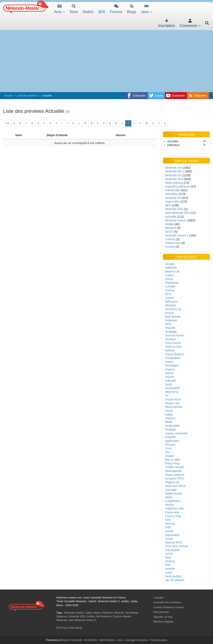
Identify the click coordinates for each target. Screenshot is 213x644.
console (170, 569)
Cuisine (170, 369)
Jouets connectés (177, 433)
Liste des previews (27, 96)
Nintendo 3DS (174, 179)
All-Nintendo (90, 640)
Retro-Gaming (174, 183)
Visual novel (173, 399)
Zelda (89, 613)
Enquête (171, 437)
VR (167, 452)
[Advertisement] (106, 61)
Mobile (169, 224)
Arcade (170, 264)
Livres (169, 539)
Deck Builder (173, 576)
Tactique (171, 339)
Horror (169, 279)
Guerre (170, 298)
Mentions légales (164, 622)
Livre (168, 448)
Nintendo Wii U (175, 171)
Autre (169, 573)
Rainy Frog (172, 463)
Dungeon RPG (175, 478)
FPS (168, 294)
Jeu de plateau (175, 580)
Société (170, 247)
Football (170, 430)
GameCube (173, 190)
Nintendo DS (173, 175)
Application (172, 441)
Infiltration (172, 302)
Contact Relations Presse (169, 607)
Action (169, 362)
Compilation (173, 358)
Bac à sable (173, 460)
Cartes (169, 275)
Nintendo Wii (173, 168)
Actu (59, 9)
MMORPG (172, 392)
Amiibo (91, 616)
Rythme (170, 351)
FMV (168, 527)
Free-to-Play (173, 516)
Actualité (171, 217)
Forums (116, 9)
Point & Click (173, 347)
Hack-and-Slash (176, 486)
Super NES (172, 202)
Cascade (171, 490)
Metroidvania (174, 471)
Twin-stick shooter (177, 546)
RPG (168, 324)
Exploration (172, 535)
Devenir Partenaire (71, 640)
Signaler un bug (163, 617)
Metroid (119, 613)
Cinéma (170, 239)
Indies (169, 415)
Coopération (173, 501)
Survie (169, 531)
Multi (168, 557)
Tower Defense (175, 475)
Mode (169, 422)
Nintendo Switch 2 (177, 235)
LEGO (169, 232)
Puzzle (170, 313)
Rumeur (170, 445)
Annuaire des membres (167, 602)
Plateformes (173, 243)
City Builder (173, 550)
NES (168, 205)
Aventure (171, 268)
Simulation (172, 365)
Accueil (8, 96)
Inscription (167, 23)
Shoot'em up (173, 309)
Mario (97, 613)
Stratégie (171, 332)
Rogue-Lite (172, 482)
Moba (169, 497)
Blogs (132, 9)
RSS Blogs (76, 628)
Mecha (170, 505)
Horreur (170, 524)
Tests (74, 9)
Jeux (146, 9)
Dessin (170, 377)
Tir (167, 396)
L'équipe (159, 598)
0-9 (7, 123)
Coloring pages (159, 640)
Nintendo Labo (65, 620)
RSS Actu (62, 628)
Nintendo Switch (176, 220)
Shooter (170, 328)
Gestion (170, 418)
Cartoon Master (122, 616)
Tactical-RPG (174, 542)
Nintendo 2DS (174, 209)
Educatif (171, 381)
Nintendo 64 (173, 198)
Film (168, 520)
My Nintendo (104, 616)
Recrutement (161, 612)
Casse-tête (172, 512)
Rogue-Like (173, 403)
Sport (169, 384)
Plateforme (172, 283)
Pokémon (107, 613)
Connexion (190, 23)
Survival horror (175, 335)
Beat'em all (172, 272)
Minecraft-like (174, 407)
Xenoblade (131, 613)
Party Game (173, 343)
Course (170, 290)
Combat (170, 286)
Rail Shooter (173, 317)
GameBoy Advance (178, 186)
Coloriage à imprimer (136, 640)
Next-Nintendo (107, 640)
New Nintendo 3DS (178, 213)
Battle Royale (174, 494)
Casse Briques (175, 354)
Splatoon (62, 616)
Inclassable (172, 388)
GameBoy (172, 194)
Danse (169, 373)
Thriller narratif (175, 467)
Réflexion (171, 320)
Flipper (170, 456)
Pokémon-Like (175, 508)
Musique (171, 228)
